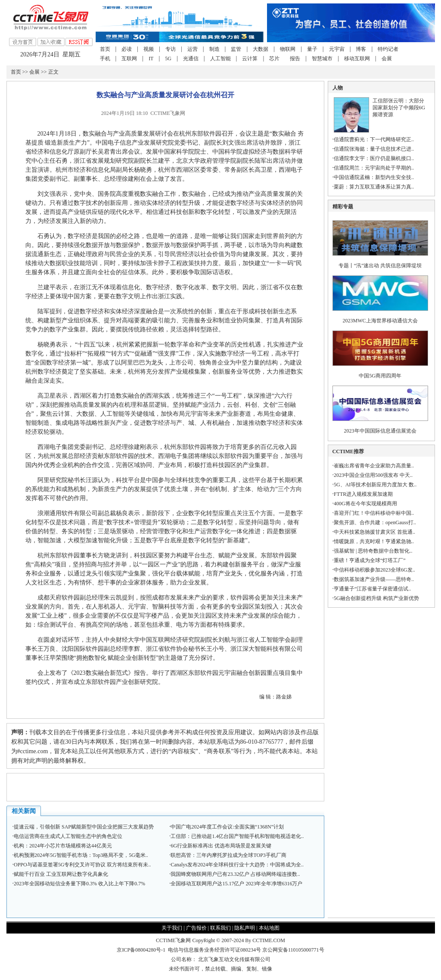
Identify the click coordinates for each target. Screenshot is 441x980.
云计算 (250, 59)
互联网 (129, 59)
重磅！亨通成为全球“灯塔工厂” (370, 560)
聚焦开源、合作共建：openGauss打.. (375, 522)
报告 (295, 59)
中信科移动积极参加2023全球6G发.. (374, 570)
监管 (236, 49)
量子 (312, 49)
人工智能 (220, 59)
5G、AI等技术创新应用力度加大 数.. (375, 485)
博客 (361, 49)
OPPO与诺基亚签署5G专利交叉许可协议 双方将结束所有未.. (82, 865)
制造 (214, 49)
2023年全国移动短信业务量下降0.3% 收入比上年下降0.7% (79, 884)
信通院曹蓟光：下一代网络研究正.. (374, 139)
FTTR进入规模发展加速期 (363, 494)
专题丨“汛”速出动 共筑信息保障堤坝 (380, 266)
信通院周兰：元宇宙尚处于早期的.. (374, 168)
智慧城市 (322, 59)
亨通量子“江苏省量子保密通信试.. (372, 589)
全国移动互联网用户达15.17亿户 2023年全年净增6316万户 (236, 884)
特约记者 (388, 49)
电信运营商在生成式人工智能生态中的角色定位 (68, 836)
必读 (127, 49)
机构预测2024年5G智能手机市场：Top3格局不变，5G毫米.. (81, 855)
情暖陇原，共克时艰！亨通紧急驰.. (374, 541)
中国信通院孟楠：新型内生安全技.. (374, 177)
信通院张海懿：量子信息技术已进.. (374, 149)
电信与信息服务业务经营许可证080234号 (215, 950)
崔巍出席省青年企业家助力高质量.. (374, 466)
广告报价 (196, 928)
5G (168, 59)
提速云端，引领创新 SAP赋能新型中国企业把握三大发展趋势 (84, 827)
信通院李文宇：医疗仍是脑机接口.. (374, 158)
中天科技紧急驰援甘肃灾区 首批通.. (374, 532)
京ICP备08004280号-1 (141, 950)
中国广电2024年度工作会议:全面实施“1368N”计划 (227, 827)
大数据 (261, 49)
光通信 (191, 59)
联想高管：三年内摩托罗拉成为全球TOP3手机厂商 (228, 855)
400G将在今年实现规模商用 (365, 504)
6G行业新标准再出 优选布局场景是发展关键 (221, 846)
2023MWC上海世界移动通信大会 (380, 321)
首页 (105, 49)
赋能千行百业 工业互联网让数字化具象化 (61, 874)
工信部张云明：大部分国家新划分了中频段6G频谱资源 (399, 108)
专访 (171, 49)
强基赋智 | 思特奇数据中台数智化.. (373, 551)
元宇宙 (337, 49)
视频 (149, 49)
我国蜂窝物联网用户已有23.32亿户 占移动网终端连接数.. (235, 874)
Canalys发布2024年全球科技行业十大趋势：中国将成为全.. (237, 865)
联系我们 (220, 928)
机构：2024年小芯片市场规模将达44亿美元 (63, 846)
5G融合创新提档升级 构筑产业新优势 (376, 598)
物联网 (288, 49)
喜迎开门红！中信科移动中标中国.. (374, 513)
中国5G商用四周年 (380, 376)
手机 (105, 59)
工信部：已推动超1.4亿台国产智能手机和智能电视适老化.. (237, 836)
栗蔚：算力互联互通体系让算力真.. (374, 187)
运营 (193, 49)
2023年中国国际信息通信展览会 (380, 431)
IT (151, 59)
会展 (387, 59)
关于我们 (172, 928)
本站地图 (269, 928)
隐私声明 (245, 928)
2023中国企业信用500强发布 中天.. (373, 475)
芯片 (274, 59)
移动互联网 (357, 59)
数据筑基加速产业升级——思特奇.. (374, 579)
